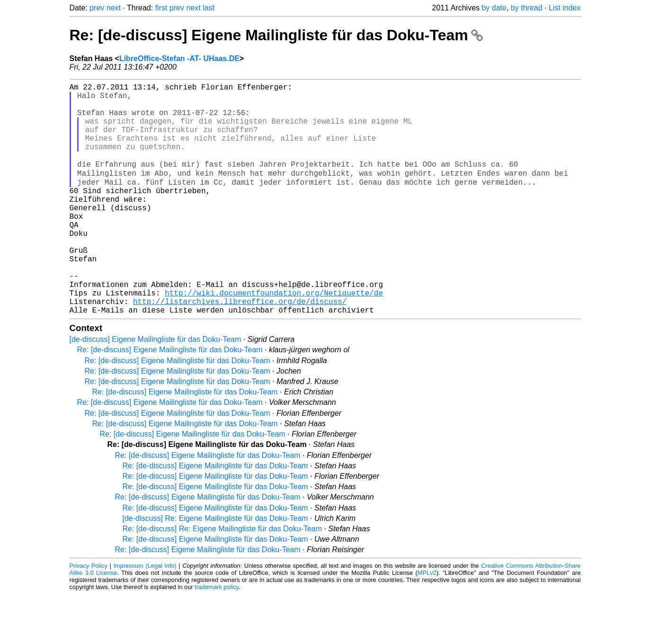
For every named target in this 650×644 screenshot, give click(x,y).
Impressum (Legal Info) (145, 615)
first (161, 8)
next (114, 8)
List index (565, 8)
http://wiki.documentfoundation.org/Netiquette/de (274, 339)
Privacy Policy (89, 615)
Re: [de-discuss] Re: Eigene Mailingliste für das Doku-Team (223, 578)
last (209, 8)
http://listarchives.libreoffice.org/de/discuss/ (240, 349)
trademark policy (217, 637)
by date (494, 8)
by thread (527, 8)
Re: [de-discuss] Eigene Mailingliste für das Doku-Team (276, 35)
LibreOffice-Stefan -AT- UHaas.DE (179, 58)
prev (97, 8)
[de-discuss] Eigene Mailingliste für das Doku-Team (156, 389)
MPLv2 (427, 622)
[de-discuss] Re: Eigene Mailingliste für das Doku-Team (215, 568)
